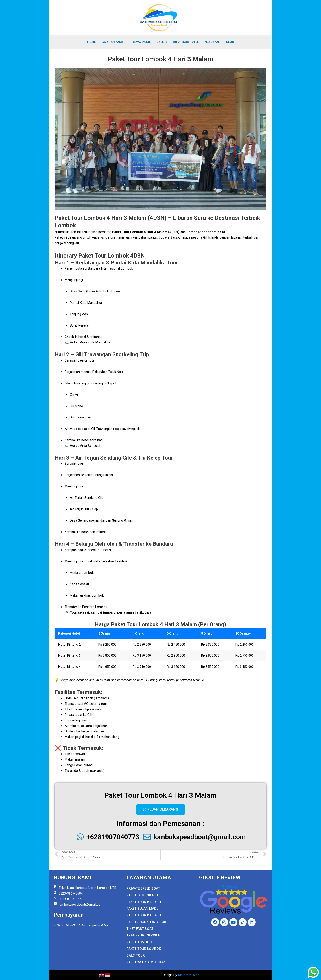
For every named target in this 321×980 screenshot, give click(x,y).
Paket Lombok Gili (142, 895)
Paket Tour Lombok (144, 949)
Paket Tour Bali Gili (144, 902)
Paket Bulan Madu (143, 909)
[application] (125, 42)
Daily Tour (136, 955)
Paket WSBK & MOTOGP (146, 962)
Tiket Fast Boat (140, 929)
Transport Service (143, 935)
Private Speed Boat (143, 888)
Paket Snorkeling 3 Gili (147, 922)
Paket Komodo (139, 942)
